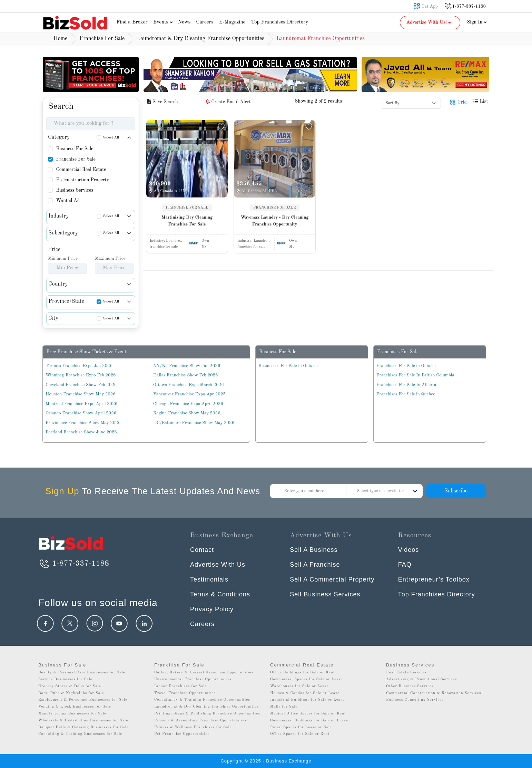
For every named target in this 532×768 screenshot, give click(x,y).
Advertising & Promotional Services (421, 679)
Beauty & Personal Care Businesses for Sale (82, 673)
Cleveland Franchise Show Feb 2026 (81, 385)
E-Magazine (232, 22)
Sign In (477, 22)
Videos (409, 550)
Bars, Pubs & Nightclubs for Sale (71, 693)
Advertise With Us (218, 565)
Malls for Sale (284, 707)
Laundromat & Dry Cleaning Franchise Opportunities (206, 707)
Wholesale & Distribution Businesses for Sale (83, 721)
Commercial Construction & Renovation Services (434, 693)
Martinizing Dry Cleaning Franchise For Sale (187, 221)
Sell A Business (314, 550)
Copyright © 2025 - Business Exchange (266, 761)
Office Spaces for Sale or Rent (300, 734)
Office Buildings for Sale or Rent (303, 673)
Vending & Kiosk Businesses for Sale (75, 707)
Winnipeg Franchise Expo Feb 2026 (81, 375)
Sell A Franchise (315, 565)
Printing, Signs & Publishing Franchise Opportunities (207, 714)
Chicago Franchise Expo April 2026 (188, 404)
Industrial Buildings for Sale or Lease (307, 700)
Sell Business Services (325, 594)
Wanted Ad (68, 201)
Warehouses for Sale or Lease (299, 686)
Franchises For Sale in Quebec (406, 394)
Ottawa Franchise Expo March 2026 (189, 385)
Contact (202, 550)
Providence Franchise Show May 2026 (83, 423)
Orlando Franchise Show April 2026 (81, 413)
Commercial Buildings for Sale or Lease (309, 721)
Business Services (75, 190)
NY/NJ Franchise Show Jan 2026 (187, 366)
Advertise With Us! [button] (429, 22)
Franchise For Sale (76, 159)
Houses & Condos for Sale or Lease (305, 693)
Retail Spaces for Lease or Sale (301, 727)
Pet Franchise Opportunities (182, 734)
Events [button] (164, 22)
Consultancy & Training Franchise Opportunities (202, 700)
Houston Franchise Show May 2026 (81, 394)
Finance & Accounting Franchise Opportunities (200, 721)
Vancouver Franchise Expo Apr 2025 (189, 394)
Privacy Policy (212, 609)
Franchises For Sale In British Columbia (415, 375)
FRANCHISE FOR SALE (187, 208)
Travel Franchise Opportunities (185, 693)
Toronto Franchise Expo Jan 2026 (79, 366)
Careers (205, 22)
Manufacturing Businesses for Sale (72, 714)
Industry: (166, 241)
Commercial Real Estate (81, 170)
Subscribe (456, 491)
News (184, 22)
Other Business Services (410, 686)
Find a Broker (132, 22)
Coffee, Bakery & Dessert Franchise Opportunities (204, 673)
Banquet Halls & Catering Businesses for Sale (83, 727)
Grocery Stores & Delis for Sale (70, 686)
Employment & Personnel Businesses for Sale (83, 700)
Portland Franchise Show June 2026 (81, 432)
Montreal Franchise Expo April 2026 (81, 404)
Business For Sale (75, 149)
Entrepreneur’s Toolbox (434, 579)
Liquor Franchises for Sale (181, 686)
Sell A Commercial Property (332, 579)
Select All (111, 138)
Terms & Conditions (220, 594)
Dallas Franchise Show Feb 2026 (186, 375)
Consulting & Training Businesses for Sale (80, 734)
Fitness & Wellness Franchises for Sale (193, 727)
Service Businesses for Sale (65, 679)
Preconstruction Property (82, 180)
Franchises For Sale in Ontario (406, 366)
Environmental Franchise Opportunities (193, 679)
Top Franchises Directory (279, 22)
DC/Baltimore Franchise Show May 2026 (194, 423)
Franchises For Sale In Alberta (406, 385)
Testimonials (209, 579)
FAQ (405, 565)
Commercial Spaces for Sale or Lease (307, 679)
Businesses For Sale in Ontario (288, 366)
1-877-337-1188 (74, 564)
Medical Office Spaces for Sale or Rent (308, 714)
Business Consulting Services (415, 700)
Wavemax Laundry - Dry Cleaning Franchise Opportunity (275, 221)
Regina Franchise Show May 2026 (187, 413)
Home (61, 39)
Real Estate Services (406, 673)
